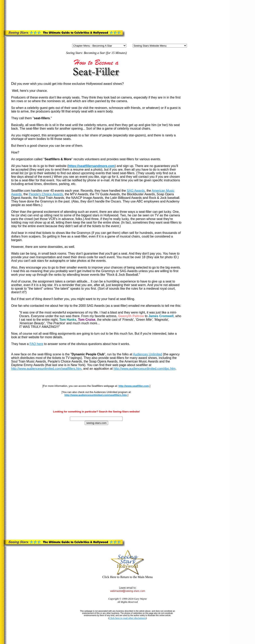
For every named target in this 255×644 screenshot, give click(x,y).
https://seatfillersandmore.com (92, 166)
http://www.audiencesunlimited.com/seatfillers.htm (46, 369)
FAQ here (36, 344)
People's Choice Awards (46, 194)
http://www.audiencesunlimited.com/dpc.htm (145, 369)
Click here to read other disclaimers (127, 618)
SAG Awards (136, 191)
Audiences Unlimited (147, 354)
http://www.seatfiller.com (134, 386)
